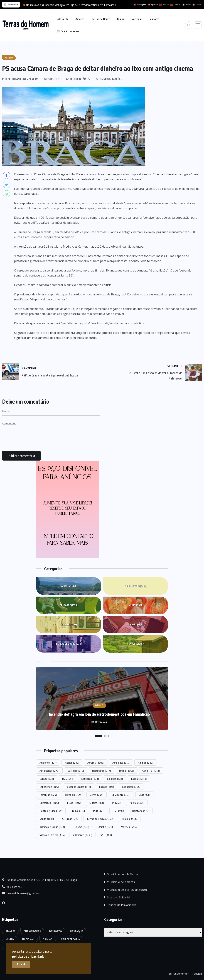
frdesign (197, 974)
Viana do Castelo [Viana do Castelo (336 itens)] (52, 835)
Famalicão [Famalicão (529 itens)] (48, 795)
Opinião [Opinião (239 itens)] (48, 939)
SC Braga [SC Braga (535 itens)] (70, 819)
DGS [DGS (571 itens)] (68, 779)
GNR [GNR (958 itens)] (145, 795)
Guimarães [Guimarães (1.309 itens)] (49, 803)
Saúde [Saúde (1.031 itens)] (47, 819)
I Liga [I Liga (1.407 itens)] (74, 803)
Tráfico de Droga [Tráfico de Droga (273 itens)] (52, 827)
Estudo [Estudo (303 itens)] (107, 787)
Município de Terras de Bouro (127, 890)
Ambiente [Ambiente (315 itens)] (121, 763)
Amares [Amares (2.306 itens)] (96, 763)
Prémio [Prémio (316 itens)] (78, 811)
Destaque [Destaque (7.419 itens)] (77, 931)
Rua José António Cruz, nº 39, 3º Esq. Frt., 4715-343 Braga (40, 880)
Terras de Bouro (101, 19)
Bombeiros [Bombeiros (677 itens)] (102, 771)
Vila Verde (63, 19)
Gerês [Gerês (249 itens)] (96, 795)
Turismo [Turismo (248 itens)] (81, 827)
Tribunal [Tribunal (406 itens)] (129, 819)
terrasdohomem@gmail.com (22, 893)
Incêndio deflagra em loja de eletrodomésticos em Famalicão (80, 5)
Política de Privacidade (121, 905)
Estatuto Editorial (118, 897)
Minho (121, 19)
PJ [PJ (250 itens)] (117, 803)
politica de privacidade (69, 956)
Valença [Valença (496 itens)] (129, 827)
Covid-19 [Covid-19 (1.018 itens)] (151, 771)
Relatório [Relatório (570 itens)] (141, 811)
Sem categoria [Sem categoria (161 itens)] (70, 939)
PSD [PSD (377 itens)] (99, 811)
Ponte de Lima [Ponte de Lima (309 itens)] (51, 811)
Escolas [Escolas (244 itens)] (139, 779)
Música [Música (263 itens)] (97, 803)
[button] (99, 736)
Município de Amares (121, 882)
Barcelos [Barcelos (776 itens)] (76, 771)
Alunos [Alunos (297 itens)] (72, 763)
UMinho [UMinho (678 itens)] (105, 827)
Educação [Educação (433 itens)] (90, 779)
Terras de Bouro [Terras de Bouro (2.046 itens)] (100, 819)
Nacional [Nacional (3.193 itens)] (28, 939)
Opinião (135, 625)
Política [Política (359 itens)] (137, 803)
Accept (22, 964)
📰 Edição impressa (68, 31)
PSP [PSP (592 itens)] (118, 811)
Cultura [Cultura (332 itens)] (47, 779)
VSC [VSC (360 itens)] (106, 835)
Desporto (154, 19)
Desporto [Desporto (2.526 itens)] (56, 931)
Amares (80, 19)
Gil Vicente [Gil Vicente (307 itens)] (121, 795)
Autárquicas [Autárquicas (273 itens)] (49, 771)
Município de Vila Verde (122, 874)
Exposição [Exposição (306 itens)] (131, 787)
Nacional (137, 19)
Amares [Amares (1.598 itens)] (10, 931)
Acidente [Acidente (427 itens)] (48, 763)
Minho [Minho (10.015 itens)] (10, 939)
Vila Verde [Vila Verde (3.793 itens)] (83, 835)
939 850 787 (12, 886)
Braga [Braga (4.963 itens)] (127, 771)
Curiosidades (135, 586)
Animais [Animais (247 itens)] (145, 763)
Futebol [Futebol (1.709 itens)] (73, 795)
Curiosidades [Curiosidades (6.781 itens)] (32, 931)
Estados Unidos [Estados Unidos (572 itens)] (79, 787)
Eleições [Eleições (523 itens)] (115, 779)
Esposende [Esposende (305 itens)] (49, 787)
